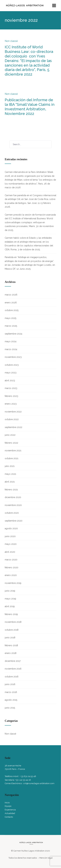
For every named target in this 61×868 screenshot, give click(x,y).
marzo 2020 (11, 560)
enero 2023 (11, 404)
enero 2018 (11, 653)
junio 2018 (10, 638)
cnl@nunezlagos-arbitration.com (39, 783)
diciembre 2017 (13, 661)
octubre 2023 (12, 365)
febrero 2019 (11, 614)
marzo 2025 (11, 326)
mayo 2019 (10, 599)
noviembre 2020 (13, 505)
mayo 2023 (11, 373)
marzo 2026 (11, 295)
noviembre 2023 (13, 357)
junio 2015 (10, 708)
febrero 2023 (11, 396)
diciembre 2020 (13, 497)
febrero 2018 (11, 645)
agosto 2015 (11, 700)
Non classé (11, 41)
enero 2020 (11, 575)
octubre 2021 (12, 458)
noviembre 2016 (13, 669)
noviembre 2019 (13, 583)
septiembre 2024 (13, 334)
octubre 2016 (12, 677)
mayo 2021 (10, 474)
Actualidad (10, 813)
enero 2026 (11, 303)
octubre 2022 (12, 419)
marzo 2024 (11, 349)
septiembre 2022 (13, 427)
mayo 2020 (11, 544)
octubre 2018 (12, 630)
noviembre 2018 (13, 622)
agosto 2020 (11, 528)
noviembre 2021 (13, 451)
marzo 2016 (11, 692)
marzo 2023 (11, 388)
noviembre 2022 (13, 412)
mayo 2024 (11, 341)
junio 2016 (10, 684)
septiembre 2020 (14, 521)
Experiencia (10, 810)
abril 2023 (10, 380)
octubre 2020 (12, 513)
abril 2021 (10, 482)
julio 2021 (10, 466)
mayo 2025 (10, 318)
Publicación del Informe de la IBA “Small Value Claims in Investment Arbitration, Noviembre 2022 (30, 107)
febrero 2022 (11, 443)
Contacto (9, 817)
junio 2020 (10, 536)
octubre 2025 (12, 310)
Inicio (7, 803)
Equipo (8, 806)
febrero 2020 (12, 567)
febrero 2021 (11, 490)
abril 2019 (10, 606)
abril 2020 (10, 552)
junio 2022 (10, 435)
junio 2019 (10, 591)
